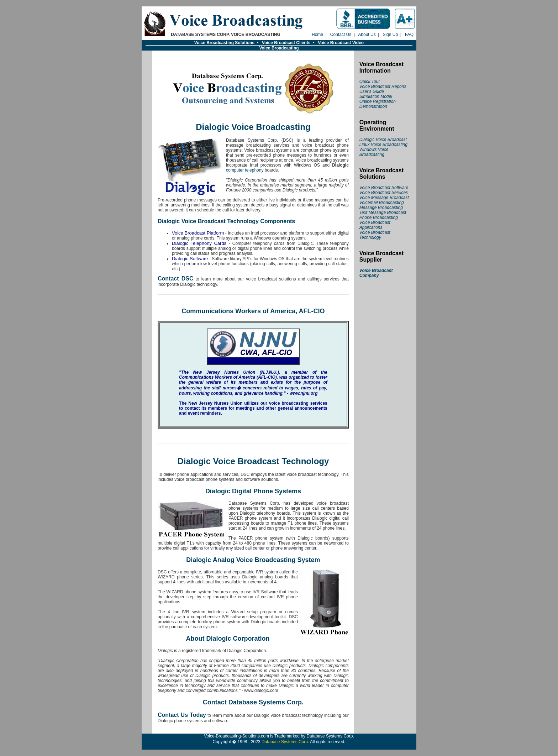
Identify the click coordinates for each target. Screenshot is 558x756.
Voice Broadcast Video (341, 43)
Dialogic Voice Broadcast (383, 140)
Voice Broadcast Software (384, 188)
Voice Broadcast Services (384, 193)
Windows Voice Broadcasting (374, 152)
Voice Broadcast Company (376, 273)
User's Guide (372, 91)
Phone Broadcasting (379, 217)
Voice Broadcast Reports (383, 86)
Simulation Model (376, 96)
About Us (367, 35)
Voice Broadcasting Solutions (224, 43)
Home (317, 35)
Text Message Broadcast (383, 212)
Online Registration (378, 101)
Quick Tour (370, 82)
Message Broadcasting (381, 208)
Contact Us (341, 35)
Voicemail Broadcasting (382, 203)
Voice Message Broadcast (384, 198)
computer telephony (245, 170)
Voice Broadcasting (279, 48)
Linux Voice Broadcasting (383, 145)
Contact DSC (176, 279)
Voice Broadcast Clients (286, 43)
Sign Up (390, 35)
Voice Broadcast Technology (375, 235)
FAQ (409, 35)
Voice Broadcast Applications (375, 225)
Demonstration (373, 106)
